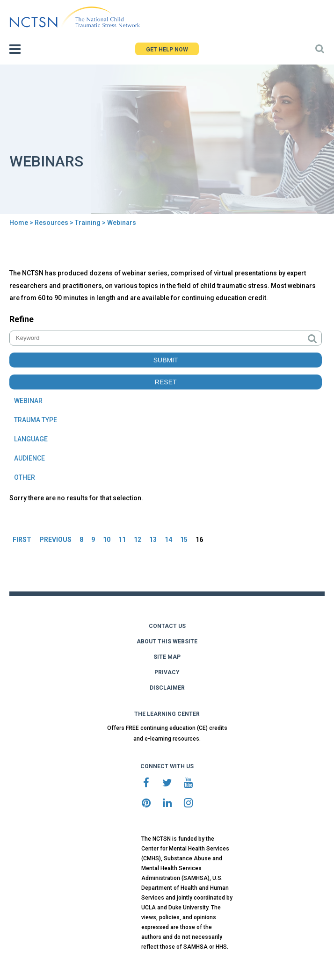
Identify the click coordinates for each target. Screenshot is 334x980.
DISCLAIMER (167, 688)
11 (122, 540)
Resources (51, 223)
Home (19, 223)
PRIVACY (167, 672)
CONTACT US (167, 626)
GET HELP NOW (167, 50)
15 (184, 540)
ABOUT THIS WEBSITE (167, 641)
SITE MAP (167, 657)
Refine (22, 319)
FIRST (22, 540)
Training (88, 223)
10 (107, 540)
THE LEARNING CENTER (167, 714)
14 (168, 540)
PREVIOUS (55, 540)
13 (153, 540)
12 (138, 540)
